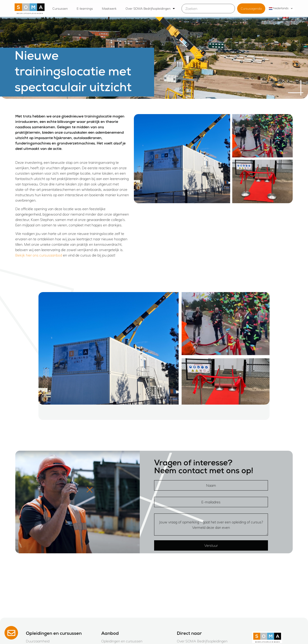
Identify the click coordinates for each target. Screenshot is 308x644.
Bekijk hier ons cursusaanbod (39, 255)
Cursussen (60, 9)
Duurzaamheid (38, 641)
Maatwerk (109, 9)
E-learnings (85, 9)
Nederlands (279, 8)
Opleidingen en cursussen (122, 641)
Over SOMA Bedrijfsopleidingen (150, 9)
